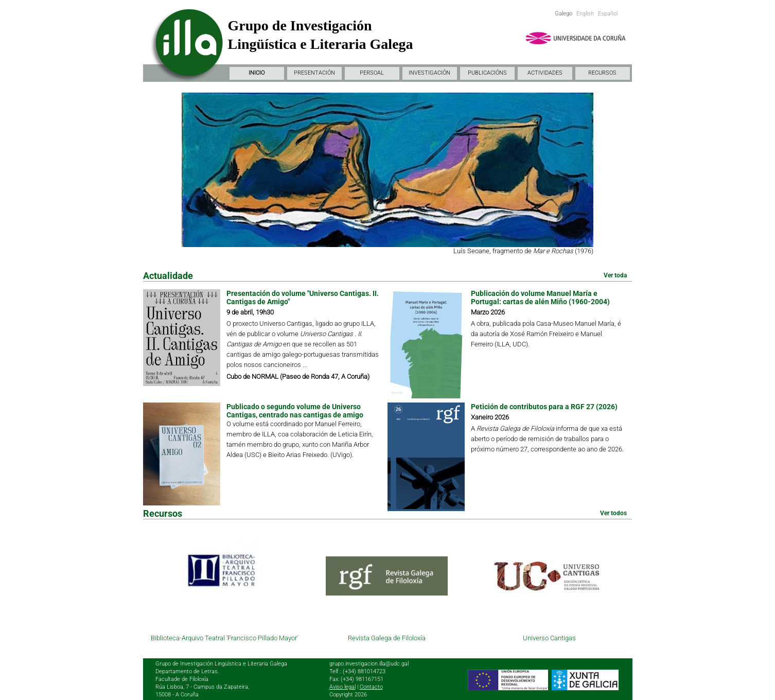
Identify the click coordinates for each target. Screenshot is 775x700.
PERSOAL (372, 73)
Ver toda (615, 275)
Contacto (371, 687)
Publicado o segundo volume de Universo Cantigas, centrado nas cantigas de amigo (295, 411)
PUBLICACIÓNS (487, 73)
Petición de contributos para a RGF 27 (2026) (544, 407)
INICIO (257, 73)
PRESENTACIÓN (314, 73)
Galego (563, 14)
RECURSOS (602, 73)
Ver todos (613, 513)
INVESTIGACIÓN (429, 73)
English (585, 14)
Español (608, 14)
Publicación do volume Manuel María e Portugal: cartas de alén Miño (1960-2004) (540, 297)
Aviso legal (342, 687)
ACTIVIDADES (545, 73)
